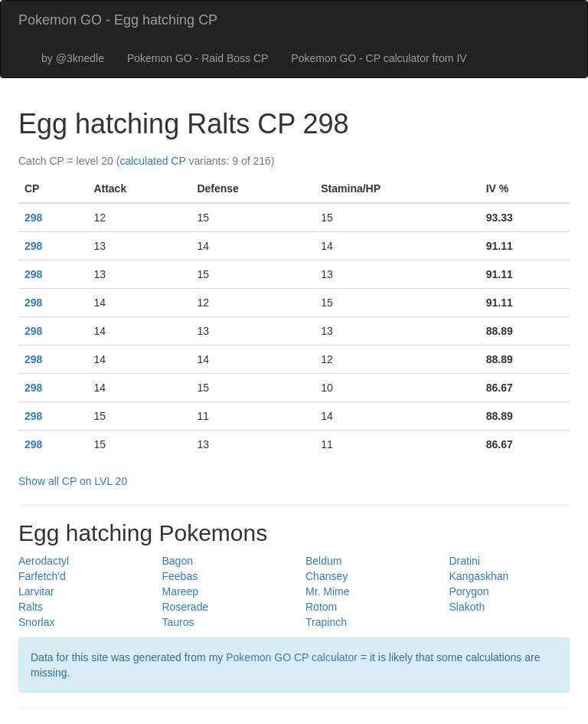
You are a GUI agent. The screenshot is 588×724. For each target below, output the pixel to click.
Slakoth (467, 607)
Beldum (323, 561)
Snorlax (36, 622)
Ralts (31, 607)
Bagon (178, 561)
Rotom (321, 607)
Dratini (465, 561)
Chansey (327, 576)
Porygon (469, 591)
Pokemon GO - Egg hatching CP (118, 20)
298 (33, 218)
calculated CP (152, 161)
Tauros (178, 622)
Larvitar (36, 591)
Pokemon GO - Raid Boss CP (198, 58)
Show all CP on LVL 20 (73, 481)
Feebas (180, 576)
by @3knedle (73, 58)
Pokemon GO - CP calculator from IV (379, 58)
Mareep (180, 591)
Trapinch (326, 622)
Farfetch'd (42, 576)
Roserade (186, 607)
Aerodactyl (44, 561)
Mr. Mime (328, 591)
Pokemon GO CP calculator (292, 657)
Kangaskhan (479, 576)
